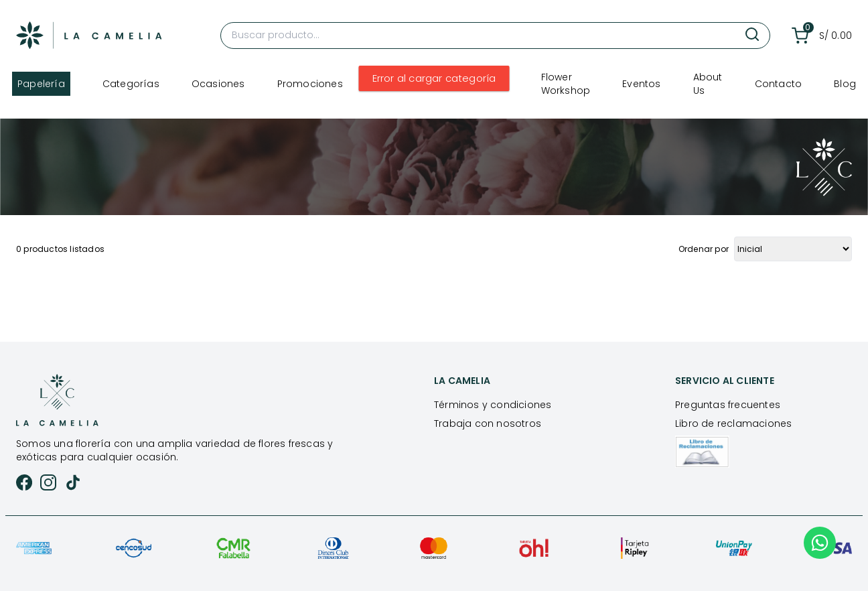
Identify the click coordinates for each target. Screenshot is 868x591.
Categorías (131, 84)
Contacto (779, 84)
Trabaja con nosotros (488, 423)
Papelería (41, 84)
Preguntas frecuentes (728, 405)
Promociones (310, 84)
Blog (845, 84)
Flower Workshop (566, 84)
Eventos (641, 84)
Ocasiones (218, 84)
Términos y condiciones (493, 405)
